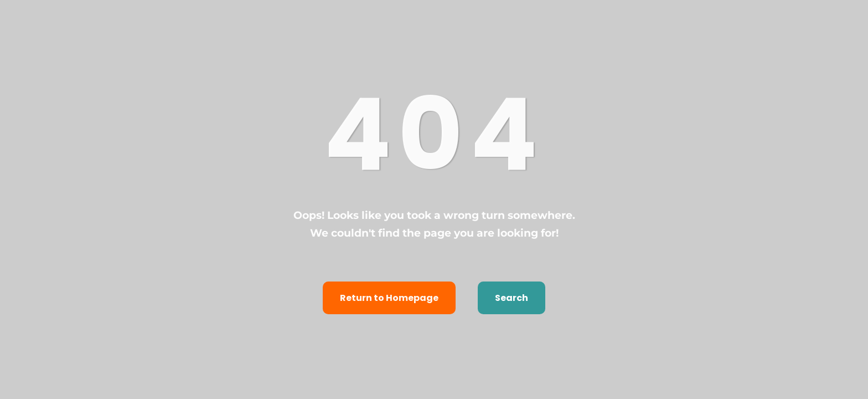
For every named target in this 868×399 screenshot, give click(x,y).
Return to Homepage (389, 298)
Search (512, 298)
